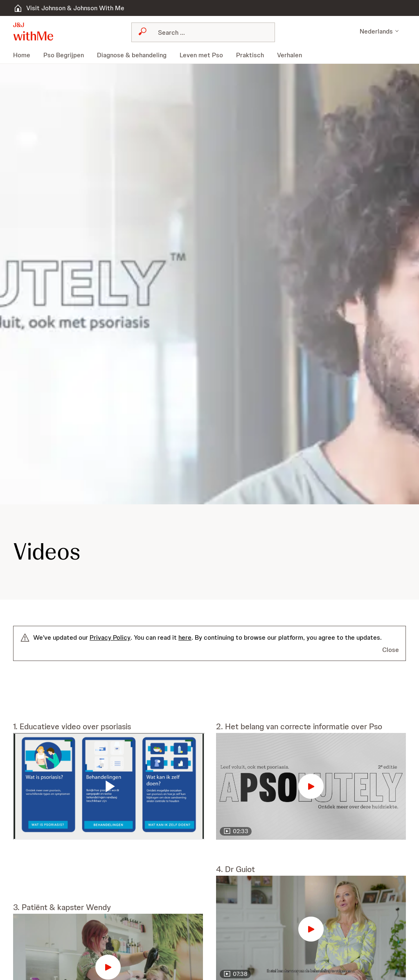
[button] (33, 31)
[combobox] (203, 32)
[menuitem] (25, 55)
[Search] (208, 32)
